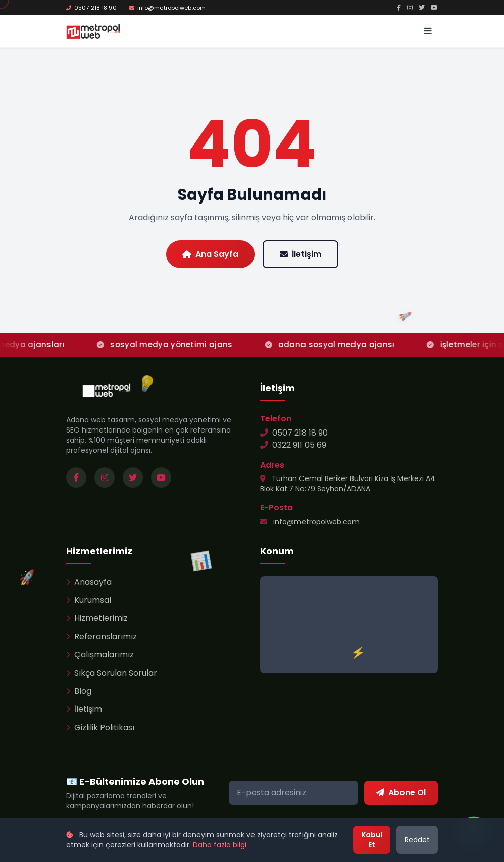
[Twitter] (422, 8)
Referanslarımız (102, 636)
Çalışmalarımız (100, 655)
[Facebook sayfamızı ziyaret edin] (76, 477)
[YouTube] (434, 8)
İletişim (300, 254)
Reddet (417, 840)
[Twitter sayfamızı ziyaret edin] (133, 477)
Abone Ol (401, 793)
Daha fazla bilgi (220, 845)
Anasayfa (89, 582)
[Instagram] (410, 8)
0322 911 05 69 (293, 445)
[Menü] (428, 31)
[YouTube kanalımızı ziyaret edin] (161, 477)
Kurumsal (89, 600)
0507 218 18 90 (91, 8)
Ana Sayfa (210, 254)
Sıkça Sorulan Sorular (112, 673)
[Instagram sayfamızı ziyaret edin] (105, 477)
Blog (79, 691)
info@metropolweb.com (167, 8)
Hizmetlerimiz (97, 618)
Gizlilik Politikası (100, 727)
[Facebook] (399, 8)
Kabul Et (372, 840)
